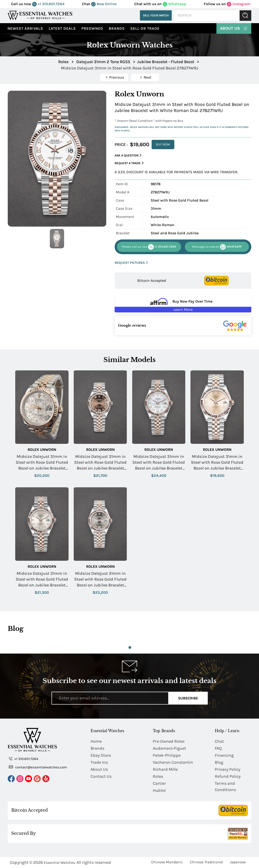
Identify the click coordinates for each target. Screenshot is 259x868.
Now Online (104, 4)
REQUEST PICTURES (131, 263)
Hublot (159, 790)
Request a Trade (129, 163)
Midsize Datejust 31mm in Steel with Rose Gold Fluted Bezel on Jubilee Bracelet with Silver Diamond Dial (42, 580)
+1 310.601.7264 (48, 4)
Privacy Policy (228, 769)
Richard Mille (165, 769)
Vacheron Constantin (173, 762)
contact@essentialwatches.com (38, 767)
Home (96, 741)
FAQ (218, 748)
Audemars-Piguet (169, 748)
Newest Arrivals (25, 28)
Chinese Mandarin (167, 862)
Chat (219, 741)
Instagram (239, 4)
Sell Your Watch (156, 15)
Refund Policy (228, 776)
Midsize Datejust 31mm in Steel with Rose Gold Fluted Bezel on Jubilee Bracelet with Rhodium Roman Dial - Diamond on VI (100, 580)
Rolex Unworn (42, 450)
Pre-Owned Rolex (169, 741)
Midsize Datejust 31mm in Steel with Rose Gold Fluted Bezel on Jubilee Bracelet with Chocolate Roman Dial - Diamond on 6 (100, 463)
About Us (234, 28)
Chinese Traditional (206, 862)
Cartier (159, 783)
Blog (219, 762)
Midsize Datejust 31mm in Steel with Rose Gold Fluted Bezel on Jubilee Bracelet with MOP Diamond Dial (159, 463)
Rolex (158, 776)
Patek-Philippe (167, 755)
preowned (92, 28)
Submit (245, 16)
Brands (117, 28)
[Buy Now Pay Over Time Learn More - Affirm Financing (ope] (183, 304)
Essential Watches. (60, 863)
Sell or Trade (145, 28)
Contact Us (101, 776)
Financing (224, 755)
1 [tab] (130, 647)
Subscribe (188, 698)
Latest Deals (62, 28)
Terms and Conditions (225, 787)
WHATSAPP (217, 247)
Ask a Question (128, 155)
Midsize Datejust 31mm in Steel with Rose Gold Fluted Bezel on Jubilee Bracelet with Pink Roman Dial (217, 463)
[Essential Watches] (40, 15)
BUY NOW (163, 144)
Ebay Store (101, 755)
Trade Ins (99, 762)
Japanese (238, 862)
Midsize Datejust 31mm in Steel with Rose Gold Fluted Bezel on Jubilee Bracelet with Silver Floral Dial (42, 463)
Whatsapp (174, 4)
